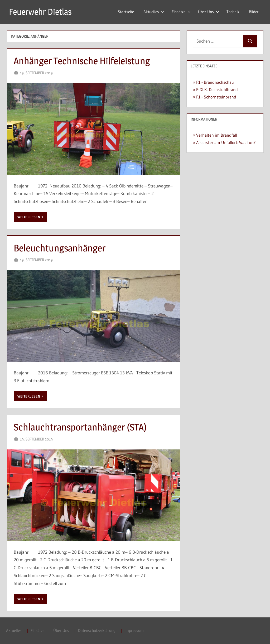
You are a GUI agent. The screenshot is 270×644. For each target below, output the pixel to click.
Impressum (134, 630)
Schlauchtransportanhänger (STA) (80, 427)
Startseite (126, 12)
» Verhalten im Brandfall (215, 135)
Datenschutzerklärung (97, 630)
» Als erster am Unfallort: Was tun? (224, 142)
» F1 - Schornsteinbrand (215, 97)
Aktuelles (154, 12)
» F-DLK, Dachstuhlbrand (215, 90)
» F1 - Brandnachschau (213, 82)
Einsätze (181, 12)
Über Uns (209, 12)
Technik (233, 12)
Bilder (254, 12)
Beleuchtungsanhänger (60, 248)
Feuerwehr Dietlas (40, 12)
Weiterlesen (29, 217)
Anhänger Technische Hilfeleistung (82, 61)
